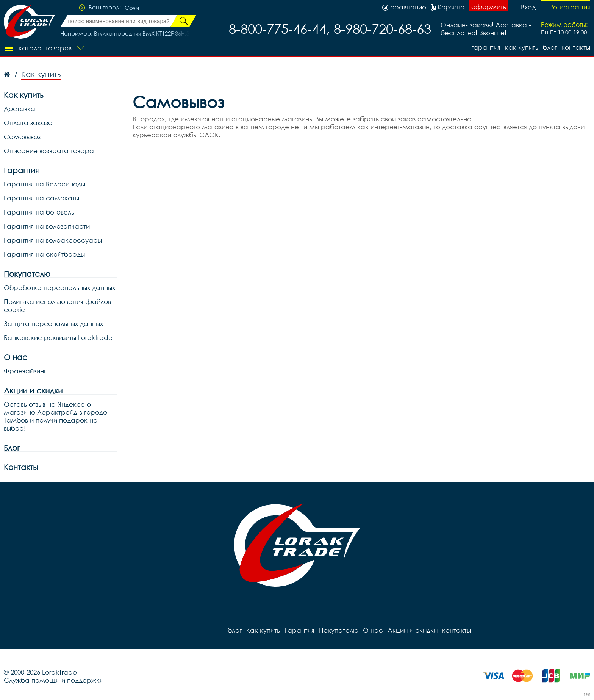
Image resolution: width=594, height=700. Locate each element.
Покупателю (27, 274)
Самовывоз (22, 137)
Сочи (132, 8)
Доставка (20, 109)
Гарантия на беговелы (40, 212)
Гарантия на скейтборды (44, 254)
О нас (16, 357)
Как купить (522, 47)
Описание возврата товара (49, 151)
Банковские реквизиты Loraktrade (58, 337)
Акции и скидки (33, 391)
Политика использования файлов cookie (57, 305)
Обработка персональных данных (59, 287)
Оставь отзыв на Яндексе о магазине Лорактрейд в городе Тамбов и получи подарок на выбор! (55, 416)
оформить (489, 7)
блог (550, 47)
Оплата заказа (28, 123)
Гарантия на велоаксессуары (53, 240)
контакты (576, 47)
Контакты (21, 467)
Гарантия (486, 47)
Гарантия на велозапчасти (47, 226)
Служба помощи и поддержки (54, 680)
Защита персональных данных (53, 323)
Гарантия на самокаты (41, 198)
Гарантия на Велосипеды (45, 184)
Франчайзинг (25, 371)
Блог (12, 448)
